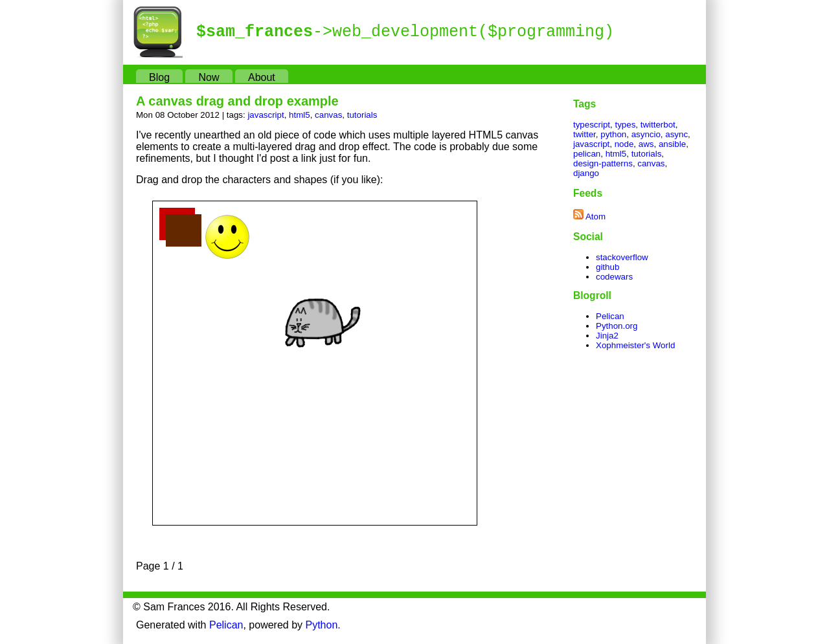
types (625, 125)
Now (209, 77)
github (608, 267)
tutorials (362, 115)
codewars (614, 277)
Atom (596, 217)
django (586, 173)
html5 (300, 115)
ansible (672, 144)
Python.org (617, 326)
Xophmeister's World (635, 345)
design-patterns (603, 163)
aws (646, 144)
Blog (159, 77)
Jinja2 (607, 336)
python (613, 134)
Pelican (610, 316)
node (624, 144)
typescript (592, 125)
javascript (266, 115)
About (262, 77)
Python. (323, 625)
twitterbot (658, 125)
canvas (328, 115)
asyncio (646, 134)
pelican (587, 154)
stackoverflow (622, 257)
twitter (585, 134)
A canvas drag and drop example (237, 101)
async (676, 134)
